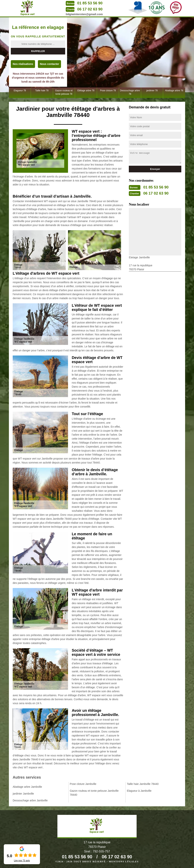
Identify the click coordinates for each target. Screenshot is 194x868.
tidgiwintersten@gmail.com (84, 14)
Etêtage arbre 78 (86, 91)
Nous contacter (49, 64)
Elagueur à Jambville (139, 791)
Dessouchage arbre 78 (130, 92)
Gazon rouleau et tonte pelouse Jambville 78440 (94, 793)
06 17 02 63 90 (90, 9)
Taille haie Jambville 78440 (143, 784)
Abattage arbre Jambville (27, 787)
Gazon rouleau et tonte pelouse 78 (64, 92)
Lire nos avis (22, 861)
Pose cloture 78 (108, 91)
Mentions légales (124, 862)
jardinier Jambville (23, 794)
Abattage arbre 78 (174, 91)
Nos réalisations (23, 64)
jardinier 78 (152, 91)
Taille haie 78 (42, 91)
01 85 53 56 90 (90, 3)
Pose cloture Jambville (83, 784)
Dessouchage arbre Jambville (30, 800)
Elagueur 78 (20, 91)
